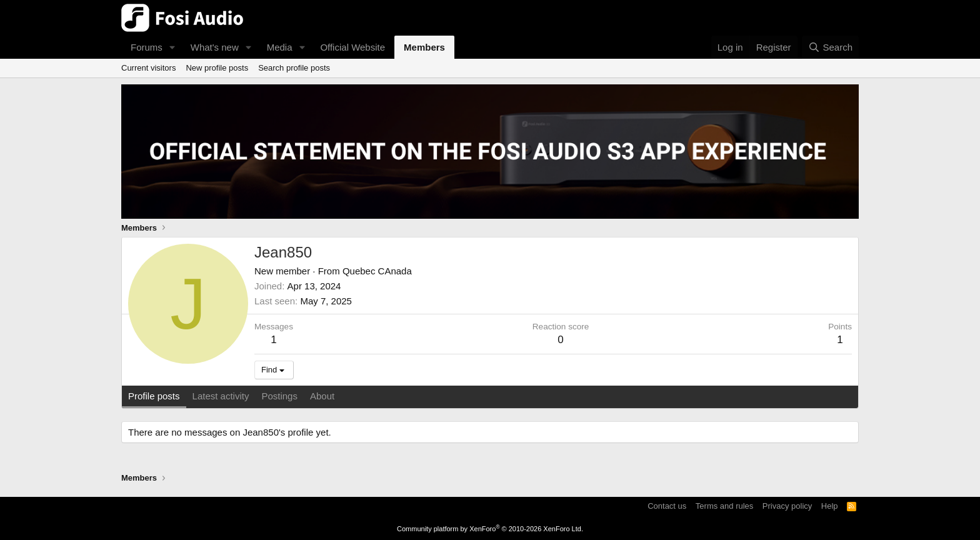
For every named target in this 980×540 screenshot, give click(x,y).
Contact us (667, 506)
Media (280, 47)
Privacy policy (787, 506)
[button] (172, 47)
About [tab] (322, 396)
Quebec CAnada (377, 271)
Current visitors (148, 68)
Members (424, 47)
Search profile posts (294, 68)
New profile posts (217, 68)
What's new (215, 47)
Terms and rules (724, 506)
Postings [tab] (279, 396)
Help (830, 506)
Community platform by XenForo (490, 529)
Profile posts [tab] (154, 396)
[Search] (830, 47)
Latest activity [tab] (221, 396)
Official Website (352, 47)
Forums (147, 47)
